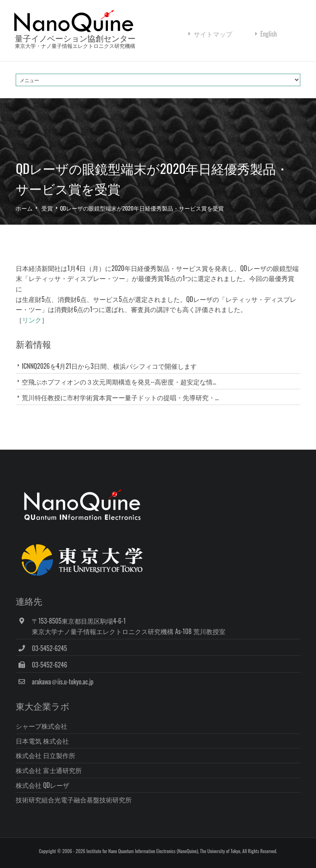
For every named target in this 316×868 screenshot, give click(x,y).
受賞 (47, 208)
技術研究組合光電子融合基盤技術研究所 (74, 800)
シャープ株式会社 (41, 726)
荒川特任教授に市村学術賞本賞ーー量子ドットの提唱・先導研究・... (120, 397)
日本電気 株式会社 (42, 741)
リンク (32, 320)
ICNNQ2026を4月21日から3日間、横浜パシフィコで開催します (109, 366)
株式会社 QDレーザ (42, 785)
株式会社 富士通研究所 (49, 770)
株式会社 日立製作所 (45, 755)
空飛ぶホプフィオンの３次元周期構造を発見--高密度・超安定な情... (119, 382)
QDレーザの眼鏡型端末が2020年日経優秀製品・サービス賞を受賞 (142, 208)
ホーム (24, 208)
